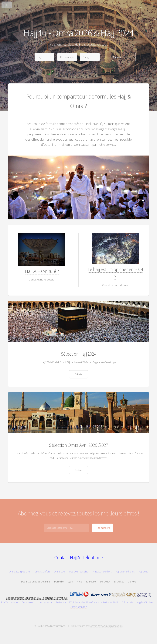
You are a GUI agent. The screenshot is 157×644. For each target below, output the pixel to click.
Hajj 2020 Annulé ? (42, 271)
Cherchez (118, 57)
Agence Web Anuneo (100, 626)
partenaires (117, 626)
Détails (78, 374)
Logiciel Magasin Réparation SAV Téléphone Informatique (37, 598)
